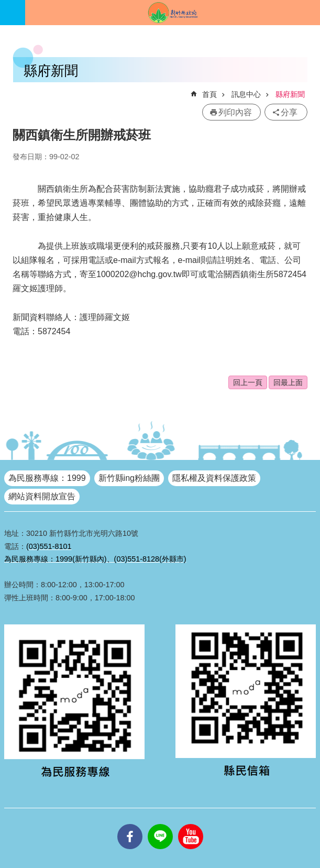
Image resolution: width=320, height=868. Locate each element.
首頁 (209, 94)
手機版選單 (13, 13)
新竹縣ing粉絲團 (129, 478)
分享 (289, 112)
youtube (191, 824)
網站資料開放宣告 (42, 496)
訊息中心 (246, 94)
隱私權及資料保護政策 (214, 478)
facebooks (130, 824)
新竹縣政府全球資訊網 (173, 13)
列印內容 (235, 112)
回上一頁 (248, 382)
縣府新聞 (290, 94)
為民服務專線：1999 (47, 478)
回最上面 (288, 382)
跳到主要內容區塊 (5, 6)
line (160, 824)
